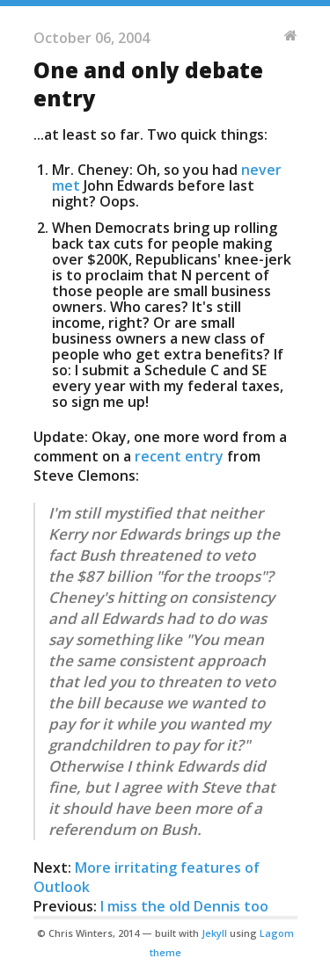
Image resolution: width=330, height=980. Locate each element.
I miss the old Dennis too (184, 906)
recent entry (179, 456)
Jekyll (214, 933)
